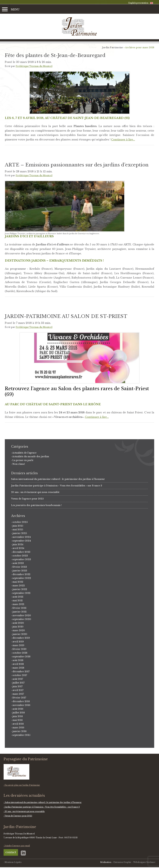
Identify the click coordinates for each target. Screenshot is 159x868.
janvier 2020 (20, 634)
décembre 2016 (21, 701)
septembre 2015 (21, 735)
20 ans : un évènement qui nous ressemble (35, 492)
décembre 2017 (21, 672)
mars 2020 (19, 630)
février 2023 (20, 567)
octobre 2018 (20, 653)
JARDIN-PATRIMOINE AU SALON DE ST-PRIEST (66, 316)
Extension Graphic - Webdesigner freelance (134, 862)
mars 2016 (18, 728)
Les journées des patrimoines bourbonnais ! (36, 505)
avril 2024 (18, 548)
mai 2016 (18, 720)
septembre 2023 (22, 559)
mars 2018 (18, 668)
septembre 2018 (21, 657)
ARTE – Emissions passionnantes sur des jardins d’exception (77, 165)
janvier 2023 (20, 571)
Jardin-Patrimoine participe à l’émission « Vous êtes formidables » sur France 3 (57, 486)
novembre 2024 (22, 537)
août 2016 (18, 709)
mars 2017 (18, 694)
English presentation (138, 3)
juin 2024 (18, 544)
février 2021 (19, 608)
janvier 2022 (20, 589)
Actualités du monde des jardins (31, 456)
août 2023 (18, 563)
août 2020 (18, 623)
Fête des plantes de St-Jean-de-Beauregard (55, 55)
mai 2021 (18, 601)
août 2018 (18, 660)
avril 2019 (18, 642)
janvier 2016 (19, 731)
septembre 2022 (22, 578)
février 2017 (19, 698)
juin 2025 (18, 526)
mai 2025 (18, 530)
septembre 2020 (22, 619)
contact (11, 852)
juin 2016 (18, 716)
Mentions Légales (13, 862)
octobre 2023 (20, 556)
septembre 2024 (22, 541)
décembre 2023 (21, 552)
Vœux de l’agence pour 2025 (27, 499)
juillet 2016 (19, 713)
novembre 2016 (21, 705)
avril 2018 (18, 664)
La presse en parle (23, 460)
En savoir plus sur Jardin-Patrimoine (22, 785)
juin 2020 (18, 627)
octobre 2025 (20, 522)
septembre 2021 (21, 593)
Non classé (19, 464)
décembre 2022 (21, 574)
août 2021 (18, 597)
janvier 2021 (19, 612)
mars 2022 (19, 586)
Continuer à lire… (123, 140)
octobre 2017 (20, 675)
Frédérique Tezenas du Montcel (34, 66)
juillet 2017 (18, 683)
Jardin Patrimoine (112, 47)
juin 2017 (17, 686)
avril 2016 (18, 724)
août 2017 (18, 679)
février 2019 (19, 649)
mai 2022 (18, 582)
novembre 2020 (22, 615)
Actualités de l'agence (24, 453)
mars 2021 (18, 604)
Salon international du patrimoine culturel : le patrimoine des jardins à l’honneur (58, 479)
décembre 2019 (21, 638)
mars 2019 (18, 645)
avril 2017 (18, 690)
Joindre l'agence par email (17, 846)
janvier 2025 (20, 533)
